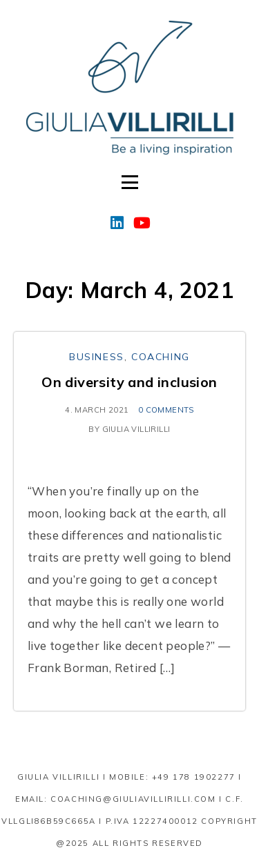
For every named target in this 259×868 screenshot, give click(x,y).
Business (97, 357)
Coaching (161, 357)
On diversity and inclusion (129, 382)
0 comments (166, 410)
